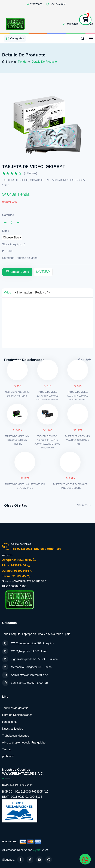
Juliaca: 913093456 (18, 571)
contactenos (10, 722)
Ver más (84, 505)
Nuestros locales (13, 729)
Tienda (6, 749)
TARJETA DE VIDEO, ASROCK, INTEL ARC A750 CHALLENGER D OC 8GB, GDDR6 (47, 442)
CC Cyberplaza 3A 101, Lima (25, 651)
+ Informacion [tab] (23, 293)
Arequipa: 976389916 (19, 560)
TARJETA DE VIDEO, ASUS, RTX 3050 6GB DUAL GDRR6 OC (78, 396)
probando (8, 756)
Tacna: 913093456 (16, 576)
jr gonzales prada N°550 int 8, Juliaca (30, 659)
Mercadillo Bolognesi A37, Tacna (27, 667)
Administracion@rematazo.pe (25, 675)
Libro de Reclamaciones (17, 715)
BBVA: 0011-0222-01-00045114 (22, 797)
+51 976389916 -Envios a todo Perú (36, 549)
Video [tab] (7, 293)
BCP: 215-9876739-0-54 (17, 785)
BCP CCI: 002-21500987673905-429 (25, 792)
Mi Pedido (71, 24)
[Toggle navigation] (91, 39)
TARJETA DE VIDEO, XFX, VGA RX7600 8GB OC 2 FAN (78, 440)
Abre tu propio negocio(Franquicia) (24, 743)
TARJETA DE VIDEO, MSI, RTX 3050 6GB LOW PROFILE (17, 440)
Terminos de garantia (15, 708)
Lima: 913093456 (16, 565)
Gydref (37, 850)
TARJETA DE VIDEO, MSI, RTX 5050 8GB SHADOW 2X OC (25, 486)
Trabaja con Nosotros (16, 736)
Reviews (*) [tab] (42, 293)
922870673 (34, 4)
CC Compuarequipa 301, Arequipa (28, 643)
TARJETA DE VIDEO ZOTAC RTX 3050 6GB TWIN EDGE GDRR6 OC (47, 396)
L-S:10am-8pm (56, 4)
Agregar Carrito (17, 272)
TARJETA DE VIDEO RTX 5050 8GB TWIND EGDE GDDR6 (70, 486)
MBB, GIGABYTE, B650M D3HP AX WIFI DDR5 (17, 394)
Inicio (7, 62)
